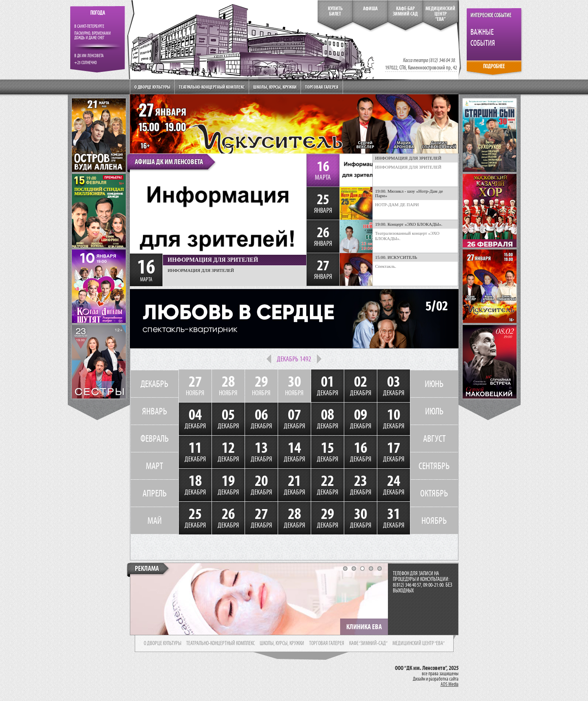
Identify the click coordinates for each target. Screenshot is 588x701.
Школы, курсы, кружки (275, 87)
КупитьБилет (335, 11)
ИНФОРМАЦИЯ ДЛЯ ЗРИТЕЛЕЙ (409, 167)
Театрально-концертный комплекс (212, 87)
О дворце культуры (152, 87)
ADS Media (450, 684)
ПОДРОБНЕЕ (494, 66)
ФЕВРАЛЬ (155, 438)
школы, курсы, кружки (282, 643)
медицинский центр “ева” (419, 643)
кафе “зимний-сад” (368, 643)
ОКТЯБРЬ (434, 493)
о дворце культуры (163, 643)
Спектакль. (386, 266)
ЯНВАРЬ (155, 411)
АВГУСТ (434, 438)
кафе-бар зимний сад (405, 11)
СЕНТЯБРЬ (434, 466)
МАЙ (155, 521)
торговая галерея (327, 643)
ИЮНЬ (434, 384)
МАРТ (154, 466)
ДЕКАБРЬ (154, 384)
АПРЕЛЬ (155, 493)
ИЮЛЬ (434, 411)
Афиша (370, 9)
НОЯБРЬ (434, 521)
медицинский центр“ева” (440, 14)
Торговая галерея (322, 87)
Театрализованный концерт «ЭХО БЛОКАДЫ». (408, 236)
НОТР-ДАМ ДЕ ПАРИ (397, 205)
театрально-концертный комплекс (220, 643)
